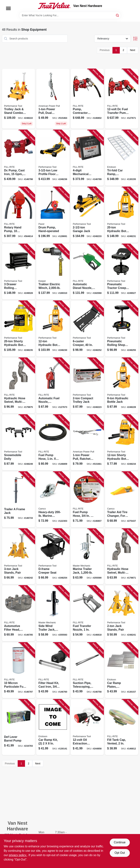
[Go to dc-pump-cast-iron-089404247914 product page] (19, 158)
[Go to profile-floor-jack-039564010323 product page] (53, 158)
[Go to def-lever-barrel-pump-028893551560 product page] (19, 727)
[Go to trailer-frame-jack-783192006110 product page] (19, 500)
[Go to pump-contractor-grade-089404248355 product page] (87, 99)
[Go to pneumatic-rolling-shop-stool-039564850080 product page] (122, 329)
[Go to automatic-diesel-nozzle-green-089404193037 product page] (87, 272)
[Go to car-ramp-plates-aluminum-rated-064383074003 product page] (122, 670)
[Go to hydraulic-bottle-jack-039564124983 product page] (122, 215)
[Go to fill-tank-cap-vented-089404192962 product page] (122, 727)
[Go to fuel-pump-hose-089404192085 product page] (87, 500)
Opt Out (120, 853)
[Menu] (8, 8)
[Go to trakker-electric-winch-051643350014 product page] (53, 272)
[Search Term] (70, 15)
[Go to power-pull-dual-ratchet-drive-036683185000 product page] (53, 99)
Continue (120, 842)
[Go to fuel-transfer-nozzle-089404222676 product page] (87, 613)
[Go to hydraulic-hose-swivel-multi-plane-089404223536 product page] (19, 386)
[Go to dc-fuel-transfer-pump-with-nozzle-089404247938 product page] (122, 99)
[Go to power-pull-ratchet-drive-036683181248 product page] (87, 442)
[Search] (118, 15)
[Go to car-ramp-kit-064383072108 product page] (53, 727)
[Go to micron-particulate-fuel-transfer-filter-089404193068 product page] (19, 670)
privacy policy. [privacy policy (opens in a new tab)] (18, 855)
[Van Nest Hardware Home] (54, 6)
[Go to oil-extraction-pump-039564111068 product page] (87, 727)
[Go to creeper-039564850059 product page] (87, 329)
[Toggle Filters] (135, 39)
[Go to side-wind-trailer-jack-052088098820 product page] (53, 613)
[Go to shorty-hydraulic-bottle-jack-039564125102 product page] (19, 329)
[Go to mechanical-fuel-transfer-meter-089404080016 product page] (87, 158)
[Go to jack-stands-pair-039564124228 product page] (19, 557)
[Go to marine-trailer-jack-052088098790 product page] (87, 557)
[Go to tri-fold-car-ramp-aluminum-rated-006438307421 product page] (122, 158)
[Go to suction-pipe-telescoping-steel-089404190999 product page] (87, 670)
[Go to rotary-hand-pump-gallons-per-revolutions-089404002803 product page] (19, 215)
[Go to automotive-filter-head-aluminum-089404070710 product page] (19, 613)
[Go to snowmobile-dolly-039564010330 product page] (19, 442)
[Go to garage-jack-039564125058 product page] (87, 215)
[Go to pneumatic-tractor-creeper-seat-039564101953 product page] (122, 272)
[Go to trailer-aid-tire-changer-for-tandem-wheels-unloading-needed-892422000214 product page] (122, 500)
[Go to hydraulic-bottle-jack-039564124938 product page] (122, 386)
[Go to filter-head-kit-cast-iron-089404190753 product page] (53, 670)
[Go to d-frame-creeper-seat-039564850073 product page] (53, 557)
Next (133, 50)
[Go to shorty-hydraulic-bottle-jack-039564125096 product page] (122, 442)
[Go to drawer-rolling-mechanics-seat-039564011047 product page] (19, 272)
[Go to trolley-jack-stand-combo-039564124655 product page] (19, 99)
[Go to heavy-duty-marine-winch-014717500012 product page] (53, 500)
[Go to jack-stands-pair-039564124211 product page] (122, 613)
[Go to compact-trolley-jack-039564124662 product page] (87, 386)
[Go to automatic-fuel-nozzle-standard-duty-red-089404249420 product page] (53, 386)
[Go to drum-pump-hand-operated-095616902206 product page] (53, 215)
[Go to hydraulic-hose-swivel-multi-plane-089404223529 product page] (122, 557)
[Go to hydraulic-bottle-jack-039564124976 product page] (53, 329)
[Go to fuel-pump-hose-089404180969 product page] (53, 442)
